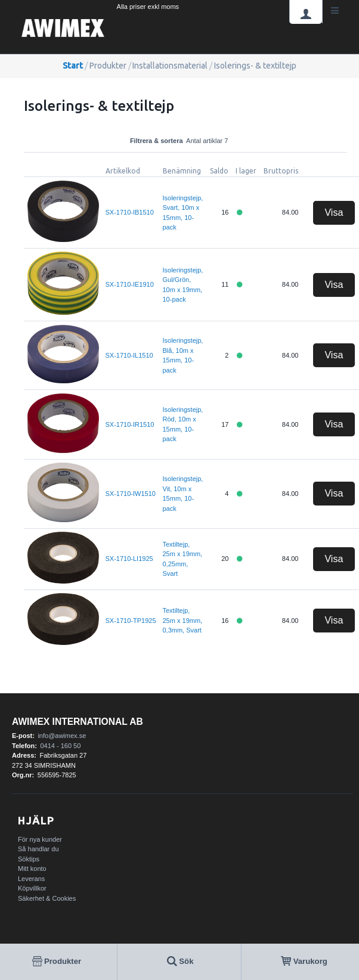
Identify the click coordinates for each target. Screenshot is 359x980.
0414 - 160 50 (60, 746)
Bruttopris (281, 171)
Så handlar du (38, 849)
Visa (334, 213)
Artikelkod (123, 171)
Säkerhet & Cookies (47, 898)
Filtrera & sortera (185, 141)
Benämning (182, 171)
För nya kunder (40, 839)
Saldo (219, 171)
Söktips (29, 859)
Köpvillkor (32, 888)
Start (73, 66)
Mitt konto (32, 869)
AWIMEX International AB (78, 722)
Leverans (31, 879)
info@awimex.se (62, 736)
